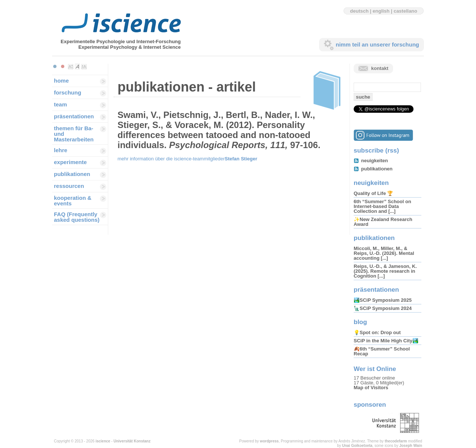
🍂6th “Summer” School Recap (382, 351)
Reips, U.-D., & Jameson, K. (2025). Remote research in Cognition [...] (385, 271)
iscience (103, 441)
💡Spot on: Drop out (377, 332)
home (61, 81)
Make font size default (77, 67)
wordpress (269, 441)
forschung (67, 92)
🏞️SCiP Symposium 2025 (383, 300)
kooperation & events (73, 201)
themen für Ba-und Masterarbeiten (74, 134)
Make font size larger (84, 67)
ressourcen (69, 186)
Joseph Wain (411, 446)
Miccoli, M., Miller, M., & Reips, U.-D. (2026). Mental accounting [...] (384, 253)
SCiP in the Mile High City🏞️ (386, 341)
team (60, 104)
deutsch (359, 11)
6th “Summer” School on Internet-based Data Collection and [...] (382, 206)
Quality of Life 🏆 (373, 193)
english (381, 11)
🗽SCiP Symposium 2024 (383, 308)
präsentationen (74, 116)
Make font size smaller (71, 67)
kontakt (380, 68)
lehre (61, 150)
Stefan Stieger (241, 159)
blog (360, 322)
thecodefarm (396, 441)
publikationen (72, 174)
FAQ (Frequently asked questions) (77, 217)
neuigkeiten (374, 161)
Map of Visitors (371, 388)
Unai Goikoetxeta (357, 446)
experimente (70, 162)
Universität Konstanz (132, 441)
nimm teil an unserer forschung (377, 44)
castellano (405, 11)
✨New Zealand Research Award (383, 222)
